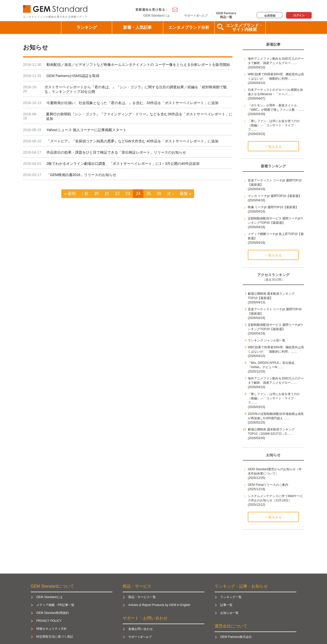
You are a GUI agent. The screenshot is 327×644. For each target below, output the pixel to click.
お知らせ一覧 (229, 613)
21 (107, 194)
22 (117, 194)
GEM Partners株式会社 (236, 637)
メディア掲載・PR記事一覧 (55, 605)
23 (128, 194)
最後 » (185, 194)
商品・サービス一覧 (142, 597)
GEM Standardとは (156, 16)
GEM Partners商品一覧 (226, 15)
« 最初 (70, 194)
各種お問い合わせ (141, 629)
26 (159, 194)
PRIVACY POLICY (49, 621)
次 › (170, 194)
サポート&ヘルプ (196, 16)
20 (97, 194)
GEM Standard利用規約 (52, 613)
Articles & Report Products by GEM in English (159, 605)
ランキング (87, 27)
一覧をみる (273, 147)
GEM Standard (56, 8)
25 (149, 194)
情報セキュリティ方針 (52, 629)
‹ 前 (85, 194)
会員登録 (270, 16)
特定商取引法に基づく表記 (55, 637)
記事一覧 (226, 605)
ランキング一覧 (231, 597)
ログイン (299, 15)
